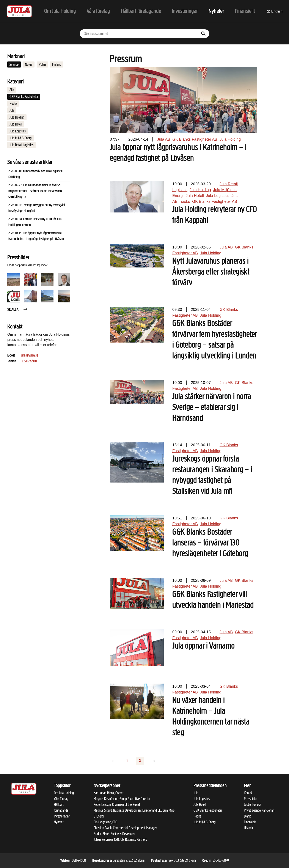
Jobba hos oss (253, 805)
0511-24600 (30, 361)
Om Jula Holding (64, 793)
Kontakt (249, 793)
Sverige (14, 64)
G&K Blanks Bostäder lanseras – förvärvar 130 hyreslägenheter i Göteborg (210, 543)
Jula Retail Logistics (21, 145)
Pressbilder (251, 799)
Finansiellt (250, 822)
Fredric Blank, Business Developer (114, 834)
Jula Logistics (18, 131)
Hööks (13, 104)
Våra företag (61, 799)
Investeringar (62, 816)
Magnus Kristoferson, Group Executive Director (122, 799)
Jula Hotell (16, 124)
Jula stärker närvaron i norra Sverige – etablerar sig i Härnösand (212, 408)
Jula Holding (17, 117)
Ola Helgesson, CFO (105, 822)
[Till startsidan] (19, 11)
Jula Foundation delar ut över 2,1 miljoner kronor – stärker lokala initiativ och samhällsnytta (35, 191)
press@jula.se (30, 356)
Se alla (18, 310)
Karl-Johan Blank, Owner (108, 793)
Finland (57, 64)
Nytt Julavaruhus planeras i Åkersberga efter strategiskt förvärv (211, 272)
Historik (248, 828)
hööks (185, 201)
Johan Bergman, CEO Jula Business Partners (120, 840)
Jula (12, 110)
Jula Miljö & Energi (21, 138)
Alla (12, 90)
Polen (42, 64)
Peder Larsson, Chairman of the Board (117, 805)
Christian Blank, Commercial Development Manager (125, 828)
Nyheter (59, 822)
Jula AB (164, 139)
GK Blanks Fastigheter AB (195, 139)
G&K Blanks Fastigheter (24, 97)
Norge (29, 64)
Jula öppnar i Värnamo (203, 646)
